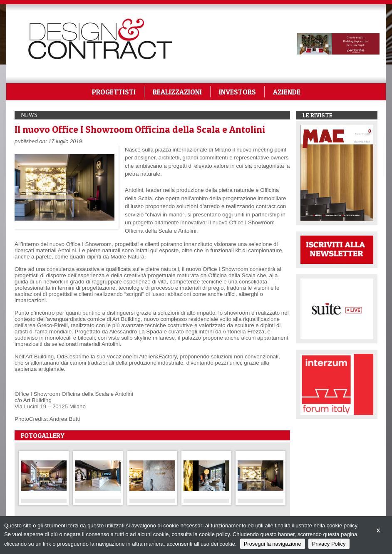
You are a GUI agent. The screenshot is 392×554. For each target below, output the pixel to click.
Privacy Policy (329, 544)
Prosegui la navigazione (273, 544)
